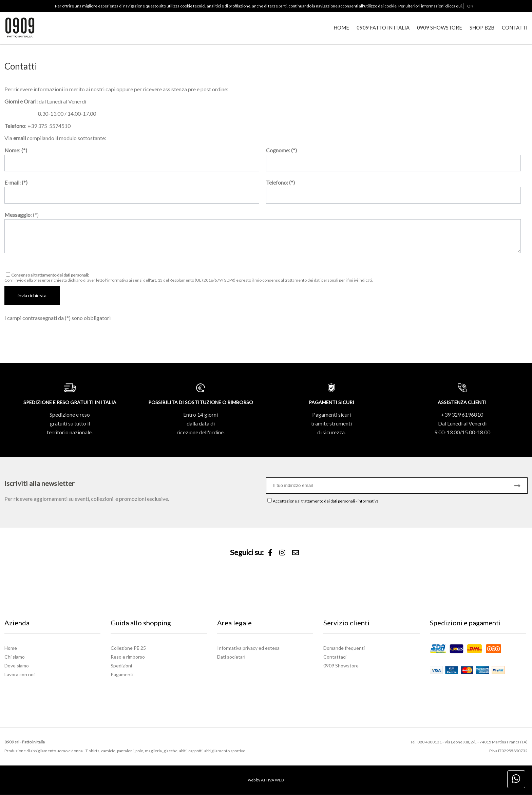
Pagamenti (122, 675)
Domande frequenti (344, 648)
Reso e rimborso (128, 657)
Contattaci (335, 657)
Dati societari (231, 657)
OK (470, 6)
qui (459, 6)
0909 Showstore (440, 27)
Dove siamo (17, 666)
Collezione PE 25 (128, 648)
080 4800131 (430, 742)
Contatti (515, 27)
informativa (368, 501)
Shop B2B (482, 27)
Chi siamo (15, 657)
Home (341, 27)
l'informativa (117, 280)
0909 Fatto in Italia (383, 27)
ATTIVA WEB (272, 780)
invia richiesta (32, 295)
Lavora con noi (20, 675)
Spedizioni (121, 666)
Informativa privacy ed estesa (248, 648)
